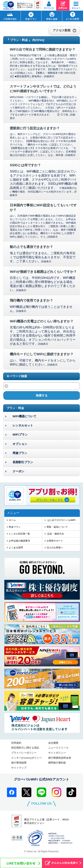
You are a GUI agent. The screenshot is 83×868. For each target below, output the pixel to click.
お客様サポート (55, 541)
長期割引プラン (23, 462)
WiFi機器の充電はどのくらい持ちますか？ (42, 321)
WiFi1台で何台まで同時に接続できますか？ (43, 49)
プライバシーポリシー (24, 753)
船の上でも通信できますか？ (31, 247)
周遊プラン (20, 453)
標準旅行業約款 (57, 763)
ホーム (12, 520)
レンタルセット (23, 425)
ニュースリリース (58, 748)
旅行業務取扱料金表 (60, 758)
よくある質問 (16, 548)
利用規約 (16, 743)
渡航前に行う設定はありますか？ (35, 128)
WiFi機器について (24, 416)
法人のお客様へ (55, 548)
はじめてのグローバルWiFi (61, 520)
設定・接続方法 (55, 534)
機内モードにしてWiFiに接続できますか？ (42, 354)
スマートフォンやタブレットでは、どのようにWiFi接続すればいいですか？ (43, 89)
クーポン (18, 471)
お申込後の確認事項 (19, 541)
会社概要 (53, 743)
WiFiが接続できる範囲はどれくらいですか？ (43, 272)
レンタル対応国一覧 (19, 534)
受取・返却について (57, 527)
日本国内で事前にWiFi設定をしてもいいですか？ (43, 207)
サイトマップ (19, 768)
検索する (42, 395)
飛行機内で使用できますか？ (31, 300)
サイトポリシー (57, 753)
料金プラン (15, 527)
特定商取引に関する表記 (25, 748)
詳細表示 (49, 76)
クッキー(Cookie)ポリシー (26, 758)
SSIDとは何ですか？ (25, 165)
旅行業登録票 (19, 763)
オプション (20, 444)
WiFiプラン (20, 434)
